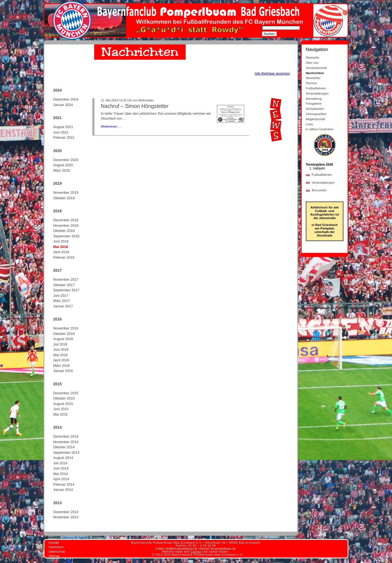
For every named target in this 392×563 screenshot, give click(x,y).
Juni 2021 (61, 132)
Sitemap (54, 556)
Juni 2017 (61, 296)
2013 (57, 503)
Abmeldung (314, 99)
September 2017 (66, 290)
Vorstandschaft (316, 68)
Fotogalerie (314, 103)
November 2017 (66, 279)
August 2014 (63, 458)
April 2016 (61, 360)
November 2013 (66, 517)
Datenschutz (57, 552)
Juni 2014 (61, 468)
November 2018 (66, 225)
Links (309, 124)
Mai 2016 (60, 355)
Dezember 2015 (66, 393)
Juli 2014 (60, 463)
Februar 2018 (64, 257)
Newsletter (313, 78)
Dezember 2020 (66, 160)
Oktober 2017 (64, 285)
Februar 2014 (64, 484)
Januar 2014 (63, 490)
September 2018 (66, 236)
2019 (57, 183)
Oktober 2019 (64, 198)
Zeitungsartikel (316, 114)
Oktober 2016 (64, 334)
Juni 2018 (61, 241)
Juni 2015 (61, 409)
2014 (57, 427)
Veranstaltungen (317, 93)
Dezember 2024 (66, 99)
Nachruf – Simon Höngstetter (135, 106)
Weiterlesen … (111, 126)
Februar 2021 (64, 137)
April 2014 (61, 479)
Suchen (269, 34)
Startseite (312, 57)
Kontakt (54, 543)
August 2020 (63, 165)
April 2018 (61, 252)
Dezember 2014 (66, 436)
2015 (57, 384)
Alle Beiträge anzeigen (272, 73)
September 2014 (66, 452)
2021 (57, 118)
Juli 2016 (60, 344)
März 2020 (61, 170)
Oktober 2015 (64, 398)
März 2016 (61, 366)
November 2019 (66, 193)
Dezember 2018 (66, 220)
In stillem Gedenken (320, 129)
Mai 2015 (60, 414)
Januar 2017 (63, 306)
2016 (57, 319)
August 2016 (63, 339)
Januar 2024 (63, 105)
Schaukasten (315, 109)
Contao (196, 552)
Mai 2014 (60, 474)
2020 (57, 151)
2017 (57, 270)
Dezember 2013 (66, 512)
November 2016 (66, 328)
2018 (57, 211)
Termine (311, 83)
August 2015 (63, 404)
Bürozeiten (320, 190)
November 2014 (66, 442)
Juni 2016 (61, 349)
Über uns (312, 63)
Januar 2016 (63, 371)
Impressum (56, 547)
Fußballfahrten (316, 88)
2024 (57, 90)
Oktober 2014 (64, 447)
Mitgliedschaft (315, 119)
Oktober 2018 (64, 231)
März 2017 (61, 301)
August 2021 (63, 127)
